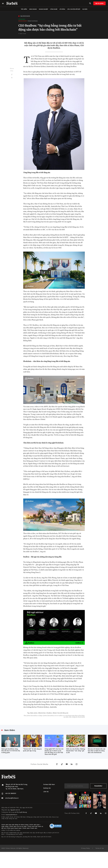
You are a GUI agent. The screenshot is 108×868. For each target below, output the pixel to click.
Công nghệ (54, 9)
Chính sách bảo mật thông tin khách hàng (15, 825)
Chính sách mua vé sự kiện (18, 826)
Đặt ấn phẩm (100, 3)
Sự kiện (85, 9)
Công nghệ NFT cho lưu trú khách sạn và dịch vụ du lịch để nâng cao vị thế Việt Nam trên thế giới (54, 752)
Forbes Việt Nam (49, 784)
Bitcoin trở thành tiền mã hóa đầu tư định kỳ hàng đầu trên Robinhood (97, 751)
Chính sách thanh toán (14, 828)
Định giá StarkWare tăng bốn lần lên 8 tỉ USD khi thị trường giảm (11, 751)
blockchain (42, 713)
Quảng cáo (47, 788)
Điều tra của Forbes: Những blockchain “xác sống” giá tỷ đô (76, 751)
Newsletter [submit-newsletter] (98, 786)
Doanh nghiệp (43, 9)
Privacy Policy (85, 848)
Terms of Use (100, 848)
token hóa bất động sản (61, 713)
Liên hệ (46, 792)
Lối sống (62, 9)
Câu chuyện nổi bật (74, 9)
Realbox (50, 713)
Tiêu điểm (24, 9)
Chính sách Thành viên (30, 828)
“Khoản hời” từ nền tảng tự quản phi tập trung (32, 750)
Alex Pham (34, 713)
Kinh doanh (33, 9)
